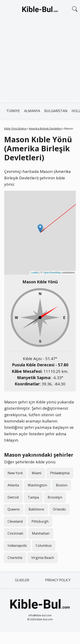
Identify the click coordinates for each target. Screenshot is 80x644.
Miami (37, 473)
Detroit (13, 497)
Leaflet (35, 273)
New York (15, 473)
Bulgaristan (56, 111)
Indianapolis (17, 546)
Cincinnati (15, 533)
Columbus (44, 546)
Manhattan (41, 533)
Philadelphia (60, 473)
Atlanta (13, 485)
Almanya (32, 111)
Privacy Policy (58, 580)
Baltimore (36, 509)
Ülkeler (22, 580)
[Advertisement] (39, 62)
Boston (62, 485)
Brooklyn (55, 497)
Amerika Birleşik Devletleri (45, 128)
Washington (37, 485)
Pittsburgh (40, 521)
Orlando (59, 509)
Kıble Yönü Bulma (15, 128)
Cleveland (15, 521)
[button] (40, 228)
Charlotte (15, 558)
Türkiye (13, 111)
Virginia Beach (43, 558)
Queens (14, 509)
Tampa (33, 497)
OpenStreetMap (52, 273)
